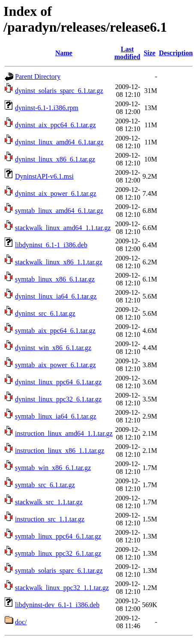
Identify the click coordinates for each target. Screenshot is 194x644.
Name (64, 53)
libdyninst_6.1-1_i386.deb (51, 245)
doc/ (21, 622)
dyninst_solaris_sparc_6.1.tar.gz (59, 91)
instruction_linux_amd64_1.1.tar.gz (64, 433)
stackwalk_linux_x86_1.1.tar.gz (59, 262)
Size (149, 53)
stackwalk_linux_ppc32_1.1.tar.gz (62, 588)
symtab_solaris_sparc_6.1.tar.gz (59, 571)
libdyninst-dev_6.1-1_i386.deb (57, 605)
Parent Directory (38, 76)
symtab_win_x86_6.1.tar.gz (53, 468)
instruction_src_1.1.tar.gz (50, 519)
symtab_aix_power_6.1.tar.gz (55, 365)
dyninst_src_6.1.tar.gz (45, 313)
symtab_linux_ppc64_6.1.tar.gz (58, 536)
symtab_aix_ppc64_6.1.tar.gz (55, 331)
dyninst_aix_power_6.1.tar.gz (56, 193)
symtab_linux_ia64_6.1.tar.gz (56, 416)
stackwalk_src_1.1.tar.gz (49, 502)
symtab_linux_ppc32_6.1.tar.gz (58, 553)
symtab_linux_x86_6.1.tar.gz (55, 279)
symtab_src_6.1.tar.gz (45, 485)
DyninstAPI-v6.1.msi (44, 176)
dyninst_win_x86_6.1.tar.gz (53, 348)
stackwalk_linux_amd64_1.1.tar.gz (63, 228)
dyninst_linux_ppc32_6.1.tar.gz (58, 399)
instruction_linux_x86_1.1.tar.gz (60, 451)
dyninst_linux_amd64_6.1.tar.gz (59, 142)
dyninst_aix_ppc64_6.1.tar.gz (55, 125)
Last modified (127, 53)
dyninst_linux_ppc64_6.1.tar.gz (58, 382)
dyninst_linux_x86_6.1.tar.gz (55, 159)
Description (176, 53)
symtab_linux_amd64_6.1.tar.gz (59, 211)
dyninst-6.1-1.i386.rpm (47, 108)
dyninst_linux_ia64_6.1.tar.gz (56, 296)
